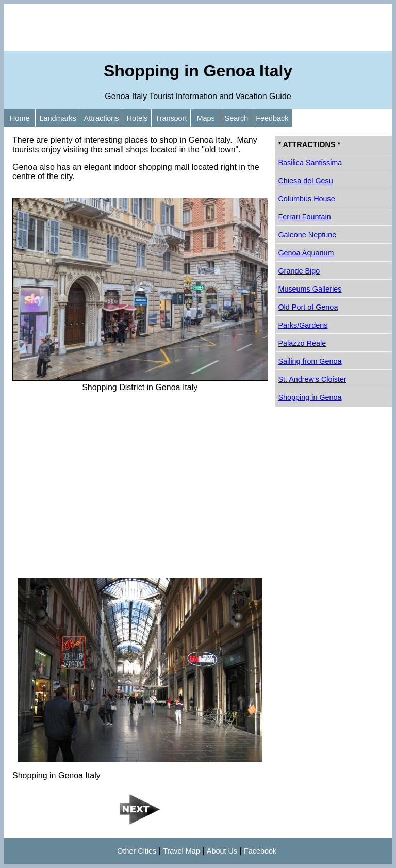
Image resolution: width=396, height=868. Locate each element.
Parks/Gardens (303, 325)
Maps (205, 118)
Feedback (272, 118)
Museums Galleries (310, 289)
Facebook (260, 851)
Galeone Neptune (307, 235)
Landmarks (57, 118)
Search (237, 118)
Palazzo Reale (302, 343)
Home (20, 118)
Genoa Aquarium (306, 253)
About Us (222, 851)
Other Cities (137, 851)
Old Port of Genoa (308, 307)
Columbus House (306, 199)
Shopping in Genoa (310, 397)
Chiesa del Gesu (305, 181)
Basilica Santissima (310, 163)
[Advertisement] (198, 27)
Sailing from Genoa (310, 361)
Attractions (102, 118)
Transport (171, 118)
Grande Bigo (299, 271)
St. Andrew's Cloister (312, 379)
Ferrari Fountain (304, 217)
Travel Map (181, 851)
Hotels (137, 118)
